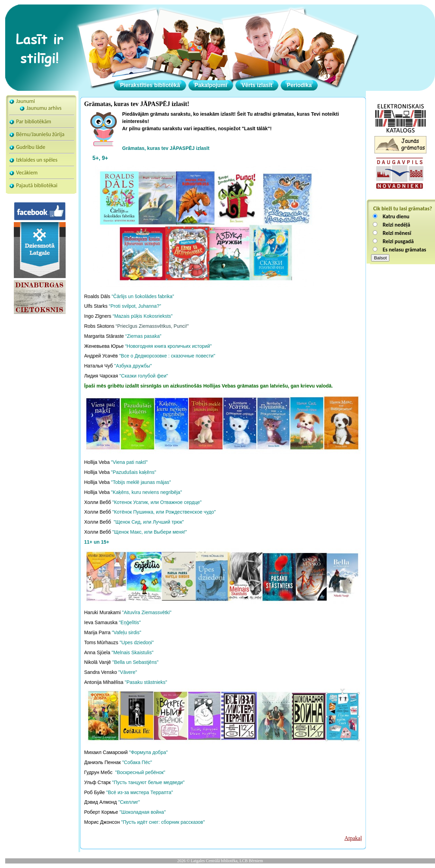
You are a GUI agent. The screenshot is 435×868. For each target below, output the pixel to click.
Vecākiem (27, 173)
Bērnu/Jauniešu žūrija (40, 134)
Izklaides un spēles (37, 160)
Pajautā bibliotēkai (37, 185)
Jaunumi (26, 101)
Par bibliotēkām (34, 121)
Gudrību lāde (31, 147)
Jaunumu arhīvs (44, 108)
